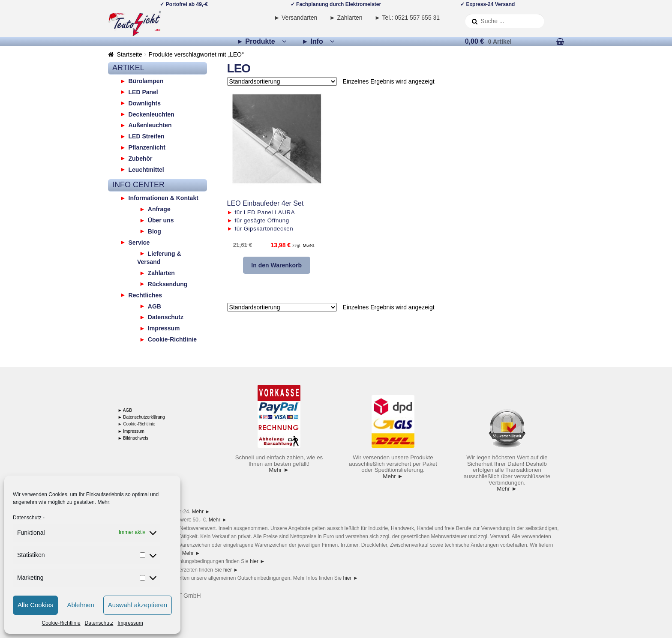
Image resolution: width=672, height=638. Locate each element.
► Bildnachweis (133, 438)
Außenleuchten (150, 125)
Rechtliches (145, 295)
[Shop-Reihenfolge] (282, 81)
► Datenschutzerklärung (141, 417)
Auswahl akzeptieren (138, 605)
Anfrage (159, 209)
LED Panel (143, 92)
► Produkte (256, 41)
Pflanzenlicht (147, 147)
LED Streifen (147, 136)
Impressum (130, 623)
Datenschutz (27, 518)
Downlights (145, 103)
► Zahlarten (346, 18)
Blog (154, 231)
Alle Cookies (35, 605)
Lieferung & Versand (159, 258)
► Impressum (131, 431)
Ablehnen (80, 605)
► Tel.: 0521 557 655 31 (407, 18)
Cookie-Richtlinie (61, 623)
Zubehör (141, 158)
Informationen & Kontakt (163, 198)
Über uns (161, 220)
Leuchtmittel (146, 169)
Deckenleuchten (151, 114)
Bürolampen (146, 81)
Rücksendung (168, 284)
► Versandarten (295, 18)
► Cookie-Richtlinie (137, 424)
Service (139, 242)
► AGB (125, 410)
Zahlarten (161, 273)
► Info (312, 41)
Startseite (130, 54)
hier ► (257, 561)
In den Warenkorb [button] (276, 265)
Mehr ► (279, 470)
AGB (154, 306)
